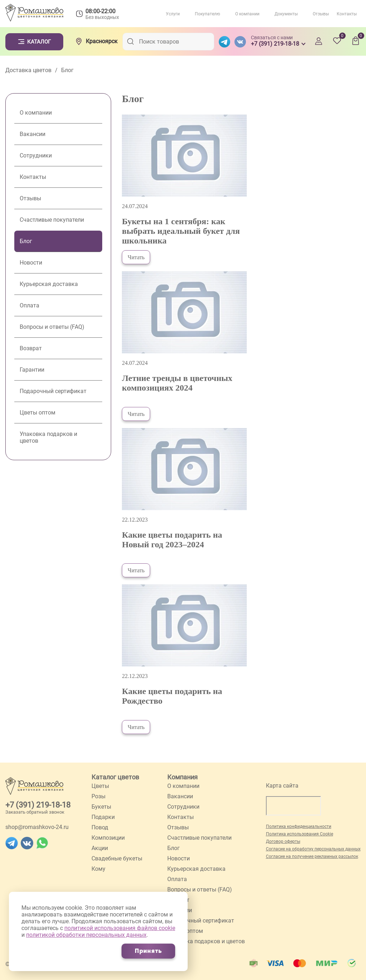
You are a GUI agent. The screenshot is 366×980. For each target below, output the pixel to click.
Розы (98, 796)
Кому (98, 869)
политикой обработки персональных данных (86, 935)
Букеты (101, 807)
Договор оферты (283, 841)
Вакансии (33, 134)
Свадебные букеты (117, 858)
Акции (100, 848)
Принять (148, 951)
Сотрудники (36, 155)
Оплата (29, 305)
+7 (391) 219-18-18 (38, 805)
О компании (247, 14)
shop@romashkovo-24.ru (37, 827)
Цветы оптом (38, 413)
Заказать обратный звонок (35, 812)
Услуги (173, 14)
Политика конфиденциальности (299, 826)
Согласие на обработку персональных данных (313, 849)
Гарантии (32, 370)
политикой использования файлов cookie (120, 928)
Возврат (31, 348)
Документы (286, 14)
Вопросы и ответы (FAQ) (52, 327)
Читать (136, 257)
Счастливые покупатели (52, 220)
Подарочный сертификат (53, 391)
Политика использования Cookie (300, 834)
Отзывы (321, 14)
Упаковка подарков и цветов (48, 437)
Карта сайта (282, 786)
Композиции (108, 838)
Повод (100, 827)
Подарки (103, 817)
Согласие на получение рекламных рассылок (312, 856)
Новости (31, 263)
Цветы (100, 786)
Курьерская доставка (49, 284)
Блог (26, 241)
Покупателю (207, 14)
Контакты (347, 14)
